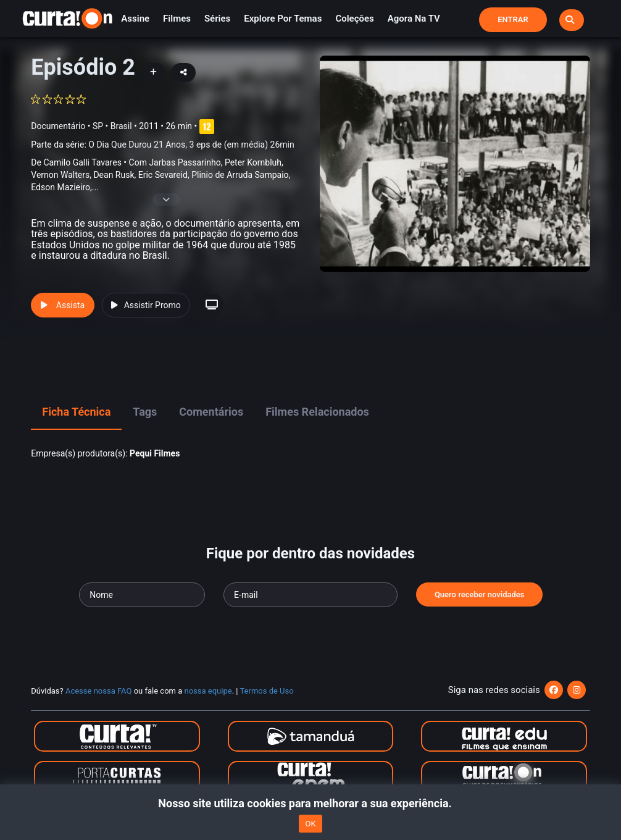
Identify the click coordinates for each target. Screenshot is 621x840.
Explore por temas (283, 19)
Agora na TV (414, 19)
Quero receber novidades (480, 594)
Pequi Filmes (155, 453)
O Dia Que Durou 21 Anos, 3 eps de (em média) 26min (191, 145)
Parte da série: (162, 145)
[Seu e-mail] (310, 595)
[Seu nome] (142, 595)
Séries (217, 19)
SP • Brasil (112, 126)
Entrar (513, 19)
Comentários (211, 412)
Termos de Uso (266, 691)
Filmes (177, 19)
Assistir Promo (146, 305)
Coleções (354, 19)
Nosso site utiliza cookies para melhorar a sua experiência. (310, 803)
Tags (145, 412)
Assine (135, 19)
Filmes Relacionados (317, 412)
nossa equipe (208, 691)
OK (310, 824)
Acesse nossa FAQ (99, 691)
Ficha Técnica (76, 412)
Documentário (58, 126)
